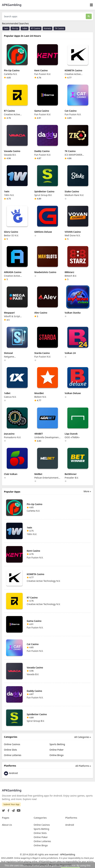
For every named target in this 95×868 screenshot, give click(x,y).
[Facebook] (8, 809)
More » (87, 491)
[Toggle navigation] (91, 5)
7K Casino (59, 28)
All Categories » (83, 737)
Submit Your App (11, 804)
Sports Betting (57, 744)
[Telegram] (13, 809)
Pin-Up (15, 28)
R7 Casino (36, 28)
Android (11, 773)
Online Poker (57, 750)
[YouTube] (18, 809)
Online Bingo (57, 755)
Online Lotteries (13, 755)
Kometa (48, 28)
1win (6, 28)
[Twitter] (3, 809)
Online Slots (10, 750)
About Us (7, 825)
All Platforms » (83, 766)
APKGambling (68, 854)
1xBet (25, 28)
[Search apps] (44, 16)
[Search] (89, 16)
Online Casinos (12, 744)
